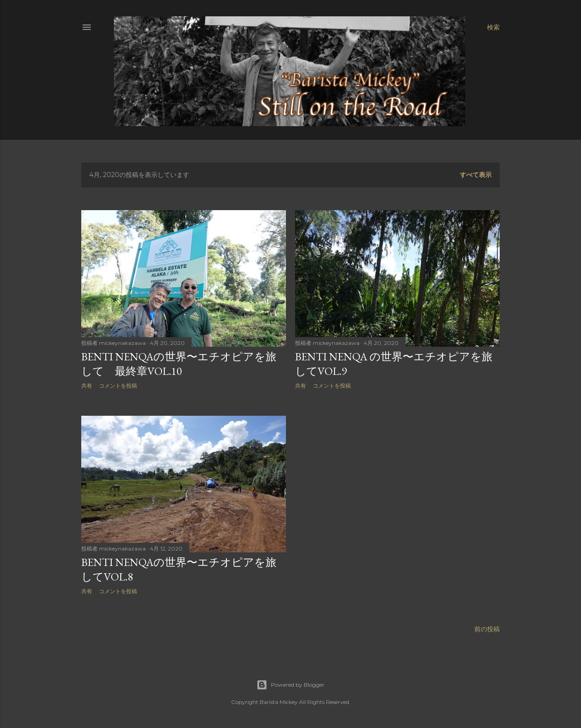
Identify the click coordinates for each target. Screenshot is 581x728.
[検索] (493, 27)
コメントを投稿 (118, 386)
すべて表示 (476, 175)
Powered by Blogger (290, 685)
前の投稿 (487, 629)
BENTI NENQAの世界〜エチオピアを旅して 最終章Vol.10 (179, 364)
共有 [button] (87, 386)
